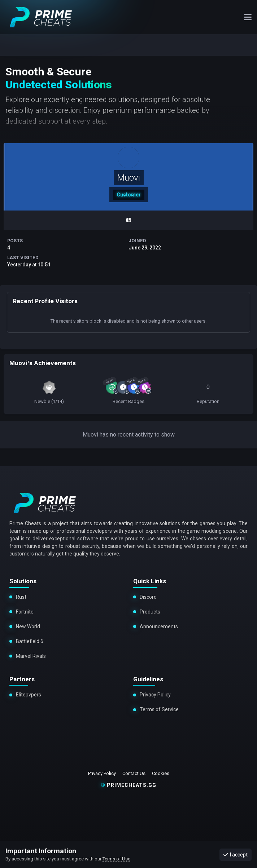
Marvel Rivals (29, 656)
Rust (21, 597)
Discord (148, 597)
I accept (236, 855)
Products (150, 612)
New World (28, 626)
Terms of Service (159, 709)
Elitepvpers (29, 695)
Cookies (161, 773)
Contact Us (134, 773)
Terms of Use (116, 859)
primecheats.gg (128, 785)
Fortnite (25, 612)
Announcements (159, 626)
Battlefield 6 (29, 641)
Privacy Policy (155, 695)
